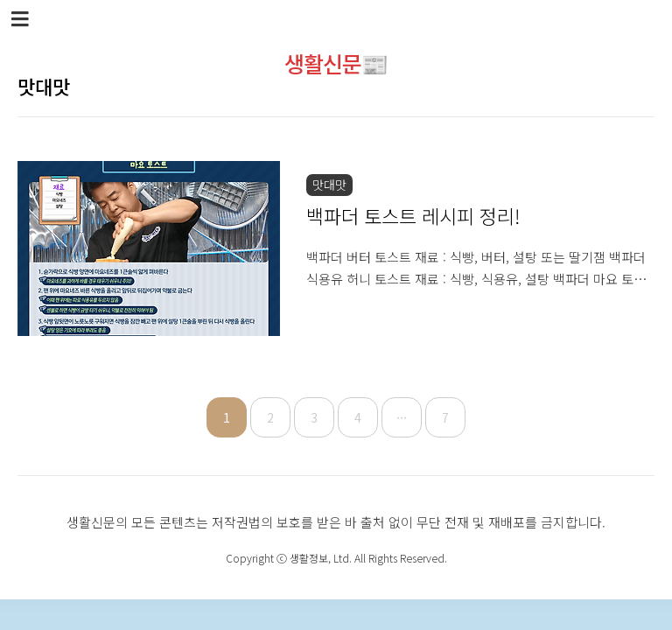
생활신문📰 (336, 63)
